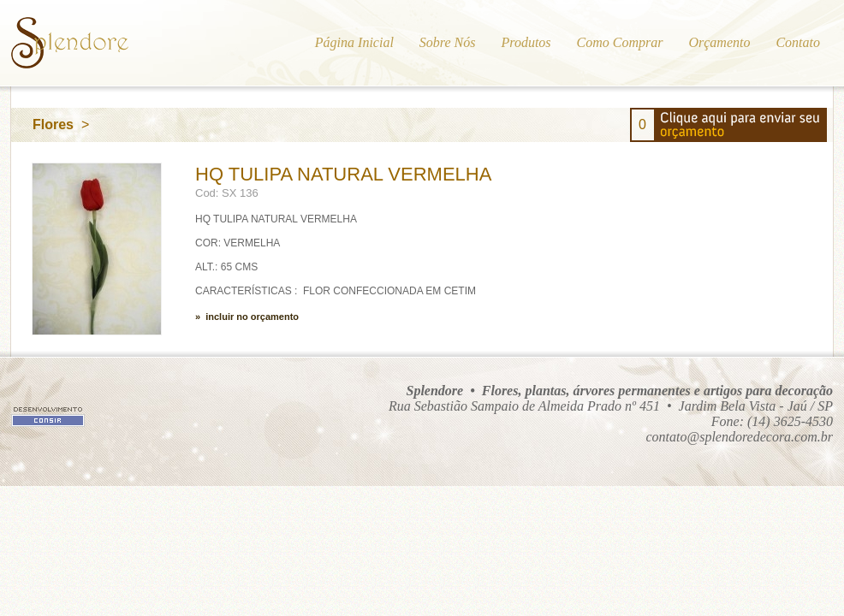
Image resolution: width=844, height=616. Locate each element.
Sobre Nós (448, 42)
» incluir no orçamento (247, 317)
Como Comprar (620, 42)
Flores (53, 124)
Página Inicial (354, 42)
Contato (798, 42)
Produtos (526, 42)
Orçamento (719, 42)
